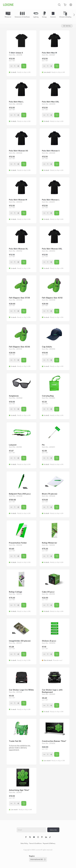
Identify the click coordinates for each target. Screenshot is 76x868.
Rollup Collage (16, 592)
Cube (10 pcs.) (48, 592)
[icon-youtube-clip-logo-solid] (34, 837)
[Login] (71, 5)
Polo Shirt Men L (16, 102)
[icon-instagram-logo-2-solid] (38, 837)
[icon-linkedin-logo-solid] (46, 837)
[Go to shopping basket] (65, 5)
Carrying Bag (48, 396)
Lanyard (13, 445)
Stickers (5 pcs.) (49, 641)
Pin (43, 445)
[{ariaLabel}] (24, 66)
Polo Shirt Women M (18, 200)
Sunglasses (14, 396)
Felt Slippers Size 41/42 (52, 298)
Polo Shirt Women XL (18, 249)
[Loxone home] (8, 5)
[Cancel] (59, 5)
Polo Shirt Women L (51, 200)
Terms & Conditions (35, 843)
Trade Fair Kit (15, 741)
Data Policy (24, 843)
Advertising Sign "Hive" (19, 790)
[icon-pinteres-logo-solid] (42, 837)
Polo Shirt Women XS (18, 151)
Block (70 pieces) (50, 494)
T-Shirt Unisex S (16, 53)
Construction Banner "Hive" (54, 741)
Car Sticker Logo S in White (21, 690)
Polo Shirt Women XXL (52, 249)
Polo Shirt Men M (49, 53)
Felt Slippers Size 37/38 (19, 298)
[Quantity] (15, 66)
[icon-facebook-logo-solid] (26, 837)
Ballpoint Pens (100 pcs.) (20, 494)
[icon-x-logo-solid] (30, 837)
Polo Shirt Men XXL (51, 102)
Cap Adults (47, 347)
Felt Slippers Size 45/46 (19, 347)
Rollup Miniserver (50, 543)
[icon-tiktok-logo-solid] (50, 837)
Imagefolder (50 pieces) (20, 641)
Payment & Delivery (49, 843)
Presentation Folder (18, 543)
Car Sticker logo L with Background (52, 691)
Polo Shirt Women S (51, 151)
